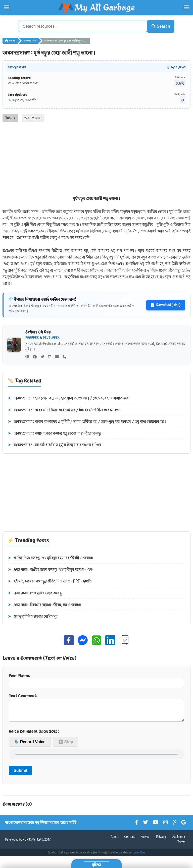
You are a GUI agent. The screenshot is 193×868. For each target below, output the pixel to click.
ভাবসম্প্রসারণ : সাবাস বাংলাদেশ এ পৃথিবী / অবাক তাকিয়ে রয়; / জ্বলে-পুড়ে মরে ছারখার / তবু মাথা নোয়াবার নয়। (87, 421)
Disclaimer (179, 840)
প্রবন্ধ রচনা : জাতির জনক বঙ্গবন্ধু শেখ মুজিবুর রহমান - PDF (51, 569)
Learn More (139, 856)
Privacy (161, 840)
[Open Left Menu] (7, 7)
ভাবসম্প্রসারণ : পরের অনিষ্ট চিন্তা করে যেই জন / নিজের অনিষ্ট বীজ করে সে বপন (64, 409)
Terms (181, 845)
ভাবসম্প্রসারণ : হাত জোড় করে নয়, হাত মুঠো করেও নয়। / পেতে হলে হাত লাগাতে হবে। (69, 397)
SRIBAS (30, 843)
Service (146, 840)
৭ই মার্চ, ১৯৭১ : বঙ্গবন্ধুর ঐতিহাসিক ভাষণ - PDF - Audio (50, 581)
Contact (130, 840)
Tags (10, 117)
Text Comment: (96, 708)
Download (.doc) (166, 304)
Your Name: (96, 679)
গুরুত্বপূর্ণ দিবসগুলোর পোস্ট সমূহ (33, 616)
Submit (20, 773)
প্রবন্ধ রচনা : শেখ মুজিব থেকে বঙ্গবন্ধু (35, 592)
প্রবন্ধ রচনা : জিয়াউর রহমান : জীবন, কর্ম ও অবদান (44, 604)
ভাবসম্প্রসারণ (30, 40)
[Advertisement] (96, 159)
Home (10, 40)
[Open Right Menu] (186, 7)
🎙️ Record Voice (30, 745)
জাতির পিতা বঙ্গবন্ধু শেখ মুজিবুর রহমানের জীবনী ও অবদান (50, 557)
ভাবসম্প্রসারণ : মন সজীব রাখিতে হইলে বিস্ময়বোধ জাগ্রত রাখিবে (54, 444)
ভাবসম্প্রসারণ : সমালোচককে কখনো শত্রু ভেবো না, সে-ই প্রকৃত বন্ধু (54, 432)
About (115, 840)
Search (158, 26)
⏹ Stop (66, 745)
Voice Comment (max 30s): (34, 734)
